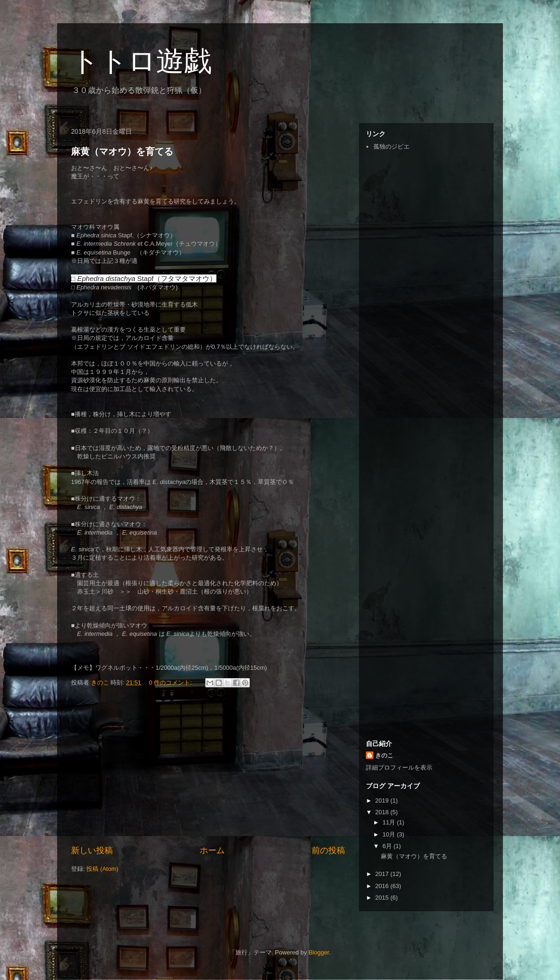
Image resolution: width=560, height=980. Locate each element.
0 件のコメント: (171, 683)
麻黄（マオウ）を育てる (122, 151)
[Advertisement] (208, 768)
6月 (388, 846)
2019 (383, 800)
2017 (383, 874)
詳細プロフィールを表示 (399, 768)
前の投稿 (328, 850)
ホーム (212, 850)
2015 (383, 898)
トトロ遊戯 (141, 61)
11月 (390, 822)
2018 (383, 812)
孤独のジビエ (391, 147)
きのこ (384, 755)
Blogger (319, 952)
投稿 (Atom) (102, 869)
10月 (390, 834)
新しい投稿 (92, 850)
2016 (383, 886)
